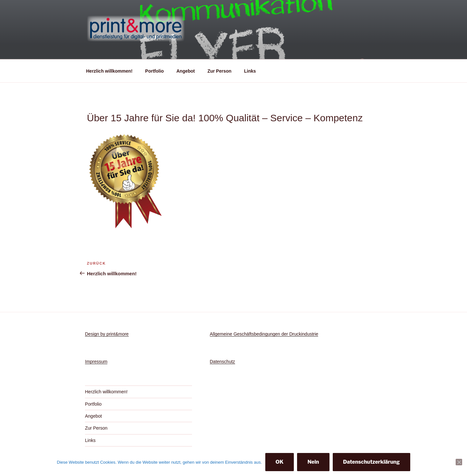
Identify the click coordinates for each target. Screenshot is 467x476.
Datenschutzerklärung (371, 462)
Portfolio (155, 71)
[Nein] (459, 462)
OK (280, 462)
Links (250, 71)
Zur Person (220, 71)
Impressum (96, 362)
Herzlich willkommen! (109, 71)
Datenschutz (222, 362)
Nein (313, 462)
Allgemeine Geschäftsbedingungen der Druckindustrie (264, 334)
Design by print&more (107, 334)
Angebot (186, 71)
